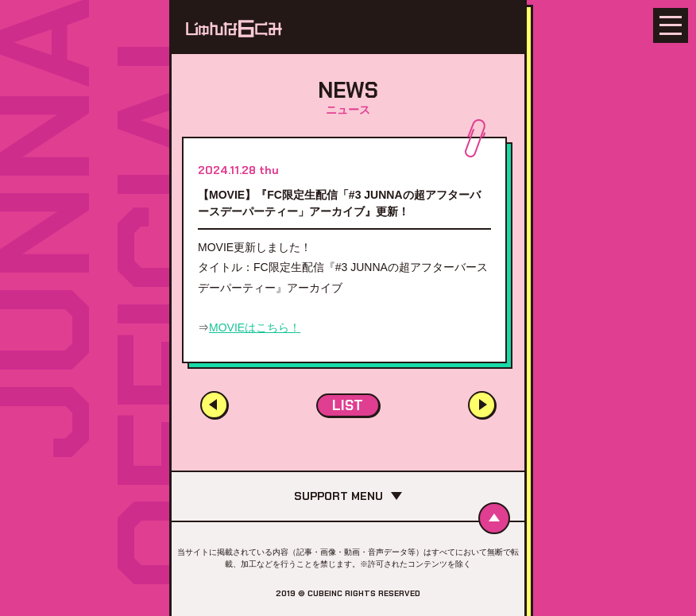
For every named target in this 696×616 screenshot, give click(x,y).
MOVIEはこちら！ (255, 327)
